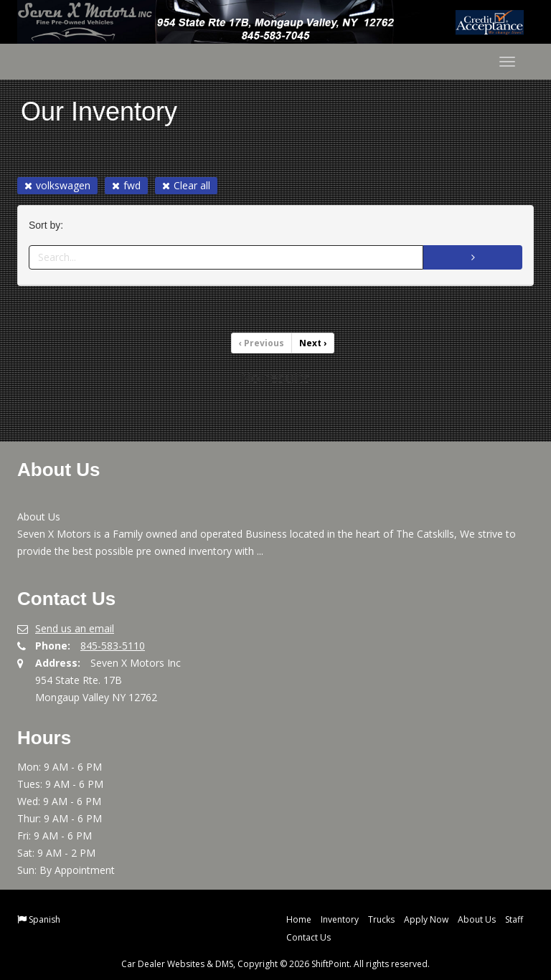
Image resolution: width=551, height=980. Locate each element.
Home (299, 919)
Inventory (340, 919)
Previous (262, 343)
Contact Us (309, 937)
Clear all (186, 185)
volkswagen (57, 185)
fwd (126, 185)
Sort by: (49, 225)
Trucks (381, 919)
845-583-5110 (113, 646)
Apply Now (426, 919)
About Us (477, 919)
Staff (514, 919)
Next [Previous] (313, 343)
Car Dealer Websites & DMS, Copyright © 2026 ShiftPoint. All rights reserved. (275, 964)
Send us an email (75, 628)
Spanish (44, 919)
